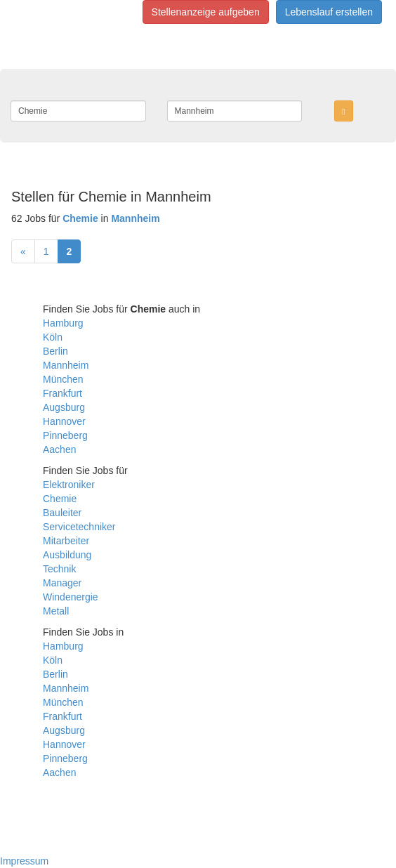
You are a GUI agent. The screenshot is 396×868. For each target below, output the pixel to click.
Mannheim (66, 365)
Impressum (24, 861)
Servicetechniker (79, 527)
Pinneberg (65, 435)
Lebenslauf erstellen (329, 12)
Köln (53, 337)
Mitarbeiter (66, 541)
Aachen (59, 449)
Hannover (64, 421)
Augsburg (64, 407)
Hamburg (63, 323)
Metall (56, 611)
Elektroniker (69, 485)
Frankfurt (62, 393)
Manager (62, 583)
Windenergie (71, 597)
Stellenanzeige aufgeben (206, 12)
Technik (59, 569)
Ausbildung (67, 555)
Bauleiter (62, 513)
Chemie (60, 499)
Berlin (55, 351)
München (63, 379)
